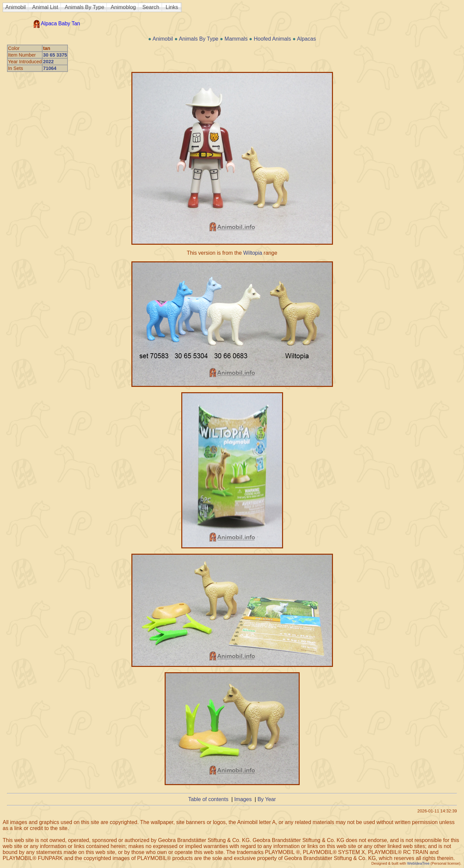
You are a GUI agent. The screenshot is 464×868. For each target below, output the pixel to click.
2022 (48, 62)
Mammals (236, 39)
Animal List (45, 7)
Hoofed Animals (272, 39)
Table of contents (208, 799)
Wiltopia (253, 253)
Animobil (15, 7)
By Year (267, 799)
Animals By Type (85, 7)
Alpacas (307, 39)
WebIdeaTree (418, 863)
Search (151, 7)
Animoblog (123, 7)
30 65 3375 (55, 55)
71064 (50, 68)
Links (172, 7)
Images (243, 799)
